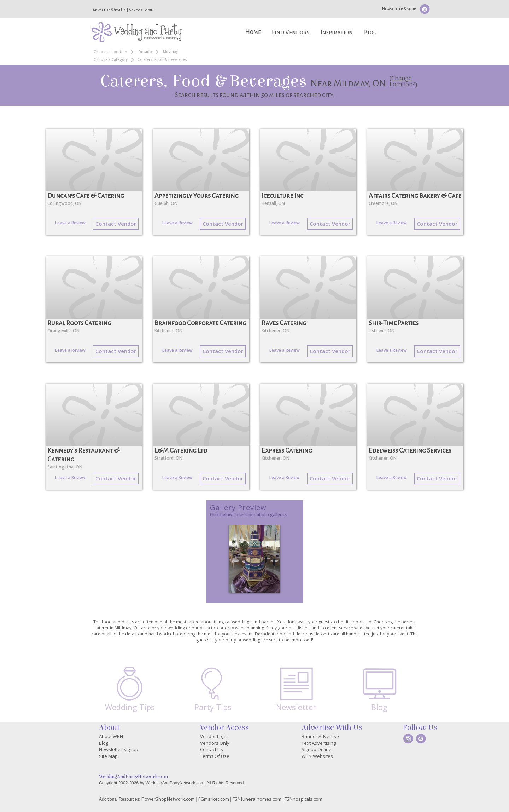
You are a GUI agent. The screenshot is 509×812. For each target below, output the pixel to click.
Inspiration (337, 32)
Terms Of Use (215, 756)
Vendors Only (215, 743)
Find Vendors (291, 32)
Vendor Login (141, 10)
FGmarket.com (214, 799)
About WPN (111, 736)
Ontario (145, 52)
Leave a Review (70, 223)
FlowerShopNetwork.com (168, 799)
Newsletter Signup (399, 9)
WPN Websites (317, 756)
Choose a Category (111, 59)
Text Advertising (319, 743)
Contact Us (212, 749)
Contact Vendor (116, 224)
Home (253, 32)
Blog (370, 32)
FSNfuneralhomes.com (257, 799)
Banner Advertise (320, 736)
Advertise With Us (109, 10)
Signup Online (317, 749)
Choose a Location (110, 52)
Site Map (108, 756)
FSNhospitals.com (303, 799)
